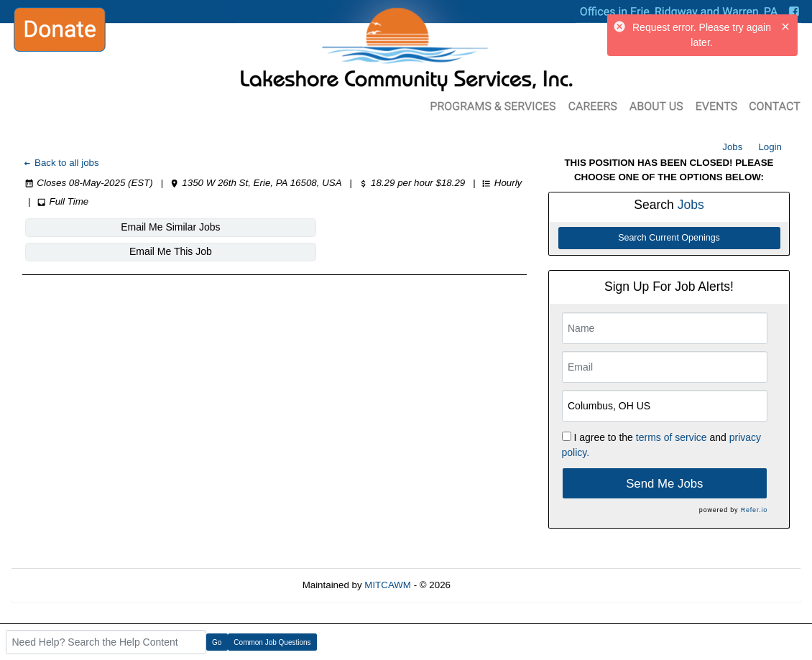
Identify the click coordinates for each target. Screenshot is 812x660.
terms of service (672, 437)
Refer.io (754, 510)
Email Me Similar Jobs (109, 227)
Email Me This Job (283, 227)
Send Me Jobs (664, 484)
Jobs (732, 147)
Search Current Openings (669, 238)
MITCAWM (388, 585)
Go (217, 642)
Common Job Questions (272, 642)
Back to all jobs (61, 163)
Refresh (493, 585)
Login (770, 147)
